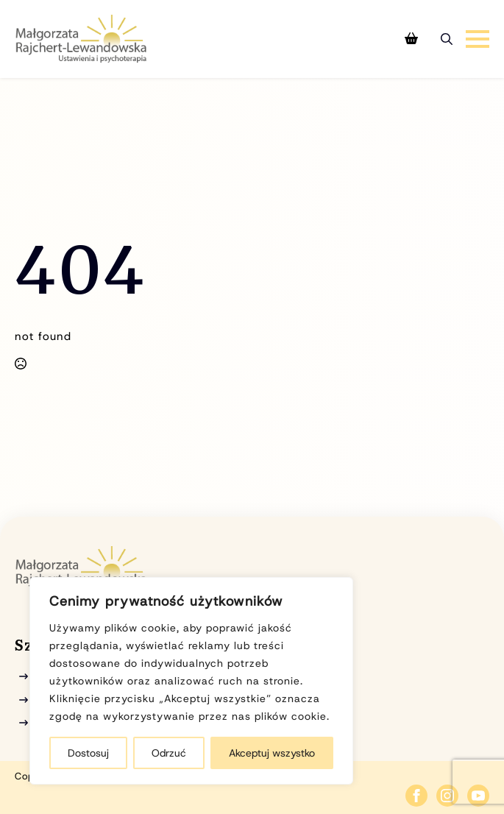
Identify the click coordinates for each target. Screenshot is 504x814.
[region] (191, 681)
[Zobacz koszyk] (411, 39)
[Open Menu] (478, 39)
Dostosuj (88, 753)
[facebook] (416, 796)
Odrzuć (169, 753)
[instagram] (447, 796)
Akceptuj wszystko (272, 753)
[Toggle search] (447, 39)
